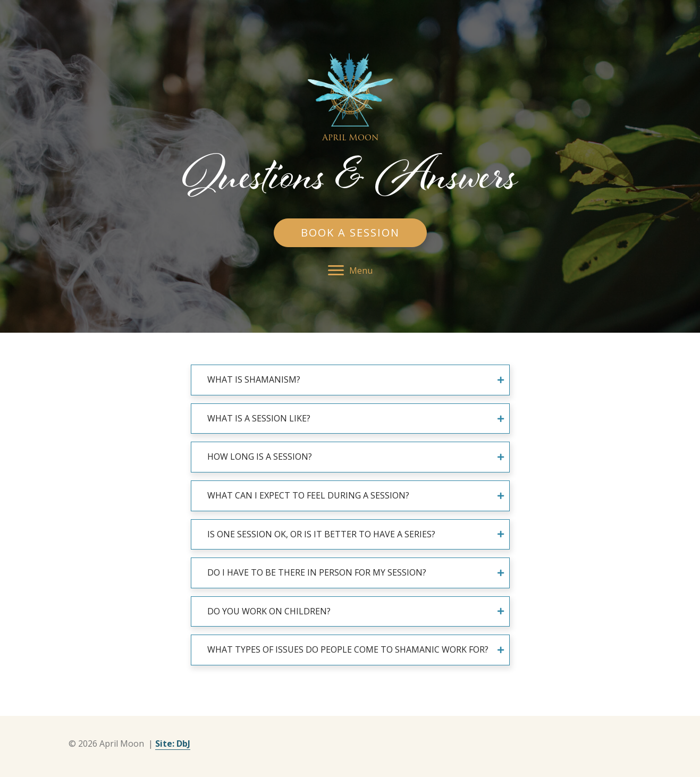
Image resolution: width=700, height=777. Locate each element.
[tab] (350, 380)
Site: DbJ (173, 744)
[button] (350, 233)
